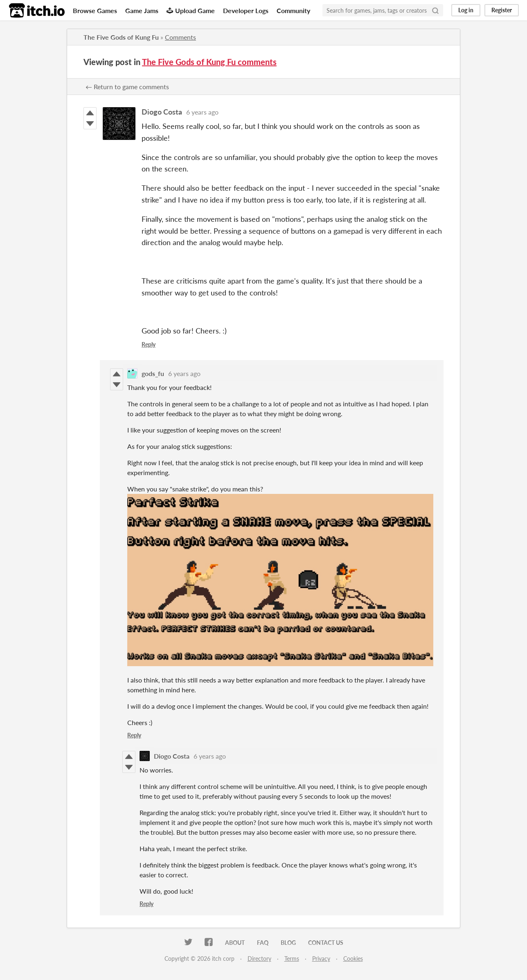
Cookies (353, 959)
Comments (180, 37)
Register (502, 10)
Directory (259, 959)
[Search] (435, 10)
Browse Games (95, 10)
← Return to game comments (127, 87)
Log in (466, 10)
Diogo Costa (162, 112)
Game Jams (142, 10)
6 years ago (202, 112)
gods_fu (153, 373)
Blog (288, 943)
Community (293, 10)
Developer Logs (246, 10)
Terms (292, 959)
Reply (149, 344)
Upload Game (191, 10)
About (235, 943)
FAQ (263, 943)
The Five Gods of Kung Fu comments (209, 62)
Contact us (326, 943)
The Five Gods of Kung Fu (121, 37)
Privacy (321, 959)
